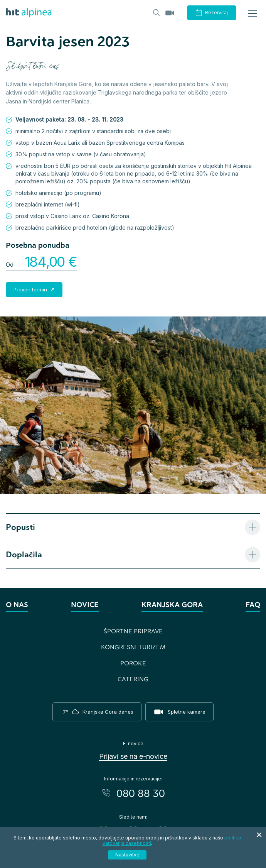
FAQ (253, 604)
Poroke (133, 663)
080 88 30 (141, 793)
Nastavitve (127, 855)
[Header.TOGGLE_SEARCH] (156, 12)
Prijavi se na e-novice (133, 756)
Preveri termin (31, 289)
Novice (85, 604)
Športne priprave (133, 631)
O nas (17, 604)
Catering (133, 679)
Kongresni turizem (133, 647)
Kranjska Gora (172, 604)
